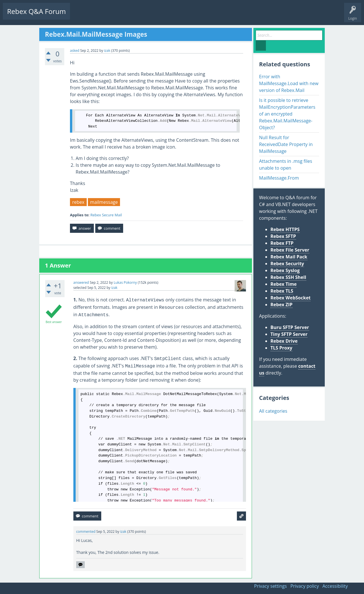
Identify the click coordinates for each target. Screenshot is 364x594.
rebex (78, 202)
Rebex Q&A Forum (36, 11)
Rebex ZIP (282, 305)
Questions (82, 16)
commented (86, 532)
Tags (129, 16)
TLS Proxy (281, 348)
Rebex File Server (290, 250)
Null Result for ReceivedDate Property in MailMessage (286, 144)
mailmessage (104, 202)
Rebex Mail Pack (289, 257)
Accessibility (335, 586)
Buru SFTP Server (290, 327)
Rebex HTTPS (285, 229)
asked (75, 51)
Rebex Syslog (285, 270)
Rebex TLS (282, 291)
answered (81, 282)
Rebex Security (287, 264)
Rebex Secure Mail (106, 215)
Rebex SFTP (283, 236)
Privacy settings (271, 586)
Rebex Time (284, 284)
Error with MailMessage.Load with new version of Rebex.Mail (289, 83)
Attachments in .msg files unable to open (286, 165)
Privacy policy (305, 586)
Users (147, 16)
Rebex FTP (282, 243)
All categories (273, 411)
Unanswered (107, 16)
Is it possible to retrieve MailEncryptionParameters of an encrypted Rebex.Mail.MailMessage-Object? (287, 114)
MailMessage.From (279, 178)
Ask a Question (171, 16)
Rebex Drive (284, 341)
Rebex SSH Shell (288, 277)
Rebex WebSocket (290, 298)
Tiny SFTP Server (289, 334)
